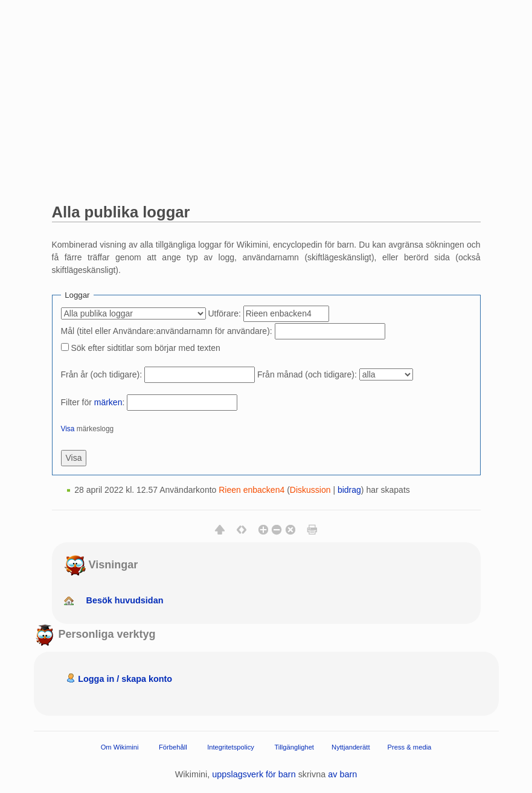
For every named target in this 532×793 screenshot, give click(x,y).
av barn (342, 774)
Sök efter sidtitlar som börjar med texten (145, 348)
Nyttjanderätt (351, 746)
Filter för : (93, 402)
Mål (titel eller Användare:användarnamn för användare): (167, 331)
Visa (68, 429)
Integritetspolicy (231, 746)
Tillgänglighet (294, 746)
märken (108, 402)
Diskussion (310, 490)
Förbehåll (173, 746)
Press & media (410, 746)
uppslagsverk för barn (254, 774)
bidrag (349, 490)
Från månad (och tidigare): (307, 374)
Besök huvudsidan (125, 600)
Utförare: (224, 313)
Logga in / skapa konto (125, 679)
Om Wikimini (120, 746)
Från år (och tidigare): (102, 374)
